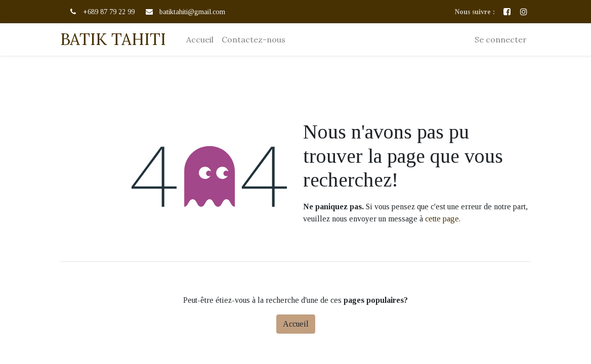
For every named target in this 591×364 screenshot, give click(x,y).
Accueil (296, 324)
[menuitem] (200, 39)
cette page (442, 219)
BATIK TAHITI (113, 39)
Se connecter (501, 39)
